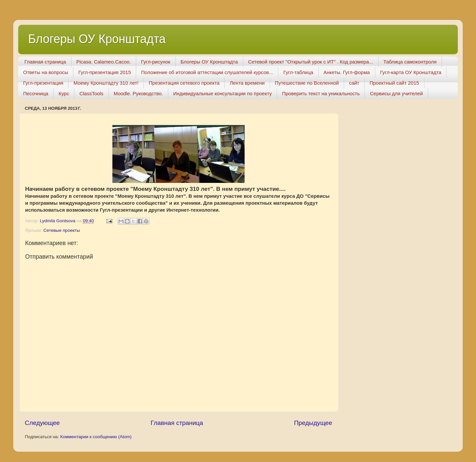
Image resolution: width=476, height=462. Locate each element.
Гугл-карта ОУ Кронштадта (411, 72)
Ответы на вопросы (46, 72)
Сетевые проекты (61, 230)
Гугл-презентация (43, 83)
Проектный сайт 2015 (394, 83)
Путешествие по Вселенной (307, 83)
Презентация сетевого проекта (184, 83)
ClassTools (91, 93)
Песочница (36, 93)
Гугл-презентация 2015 (105, 72)
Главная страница (45, 62)
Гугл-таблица (298, 72)
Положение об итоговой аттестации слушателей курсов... (207, 72)
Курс (64, 93)
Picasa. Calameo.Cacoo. (104, 62)
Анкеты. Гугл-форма (347, 72)
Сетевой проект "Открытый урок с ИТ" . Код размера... (311, 62)
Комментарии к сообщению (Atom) (96, 437)
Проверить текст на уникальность (321, 93)
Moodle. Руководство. (138, 93)
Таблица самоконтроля (410, 62)
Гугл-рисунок (156, 62)
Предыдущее (313, 423)
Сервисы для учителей (396, 93)
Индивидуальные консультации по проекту (222, 93)
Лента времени (247, 83)
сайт (354, 83)
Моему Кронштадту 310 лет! (106, 83)
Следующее (42, 423)
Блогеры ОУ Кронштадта (97, 39)
